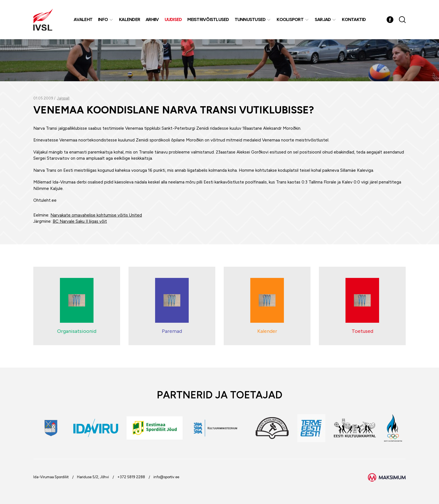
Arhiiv (152, 19)
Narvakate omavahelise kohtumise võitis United (96, 215)
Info (103, 19)
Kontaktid (354, 19)
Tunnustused (250, 19)
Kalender (129, 19)
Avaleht (83, 19)
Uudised (173, 19)
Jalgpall (63, 98)
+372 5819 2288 (131, 477)
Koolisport (290, 19)
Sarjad (323, 19)
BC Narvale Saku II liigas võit (80, 221)
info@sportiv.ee (166, 477)
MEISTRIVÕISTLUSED (208, 19)
